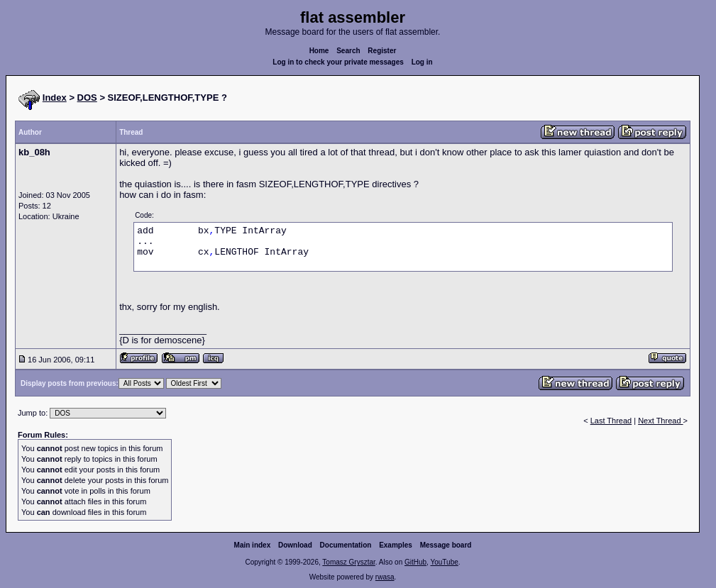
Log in (422, 62)
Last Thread (611, 421)
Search (348, 51)
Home (319, 51)
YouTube (444, 562)
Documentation (346, 545)
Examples (396, 545)
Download (295, 545)
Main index (253, 545)
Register (382, 51)
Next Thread (660, 421)
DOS (87, 98)
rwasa (385, 577)
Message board (446, 545)
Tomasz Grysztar (348, 562)
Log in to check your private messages (338, 62)
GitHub (415, 562)
